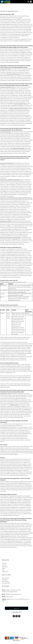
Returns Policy (6, 578)
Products (4, 563)
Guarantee (5, 580)
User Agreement (6, 583)
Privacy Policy (5, 581)
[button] (28, 2)
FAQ (3, 570)
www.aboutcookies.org (9, 376)
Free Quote (5, 567)
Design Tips (5, 572)
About (4, 568)
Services (4, 565)
